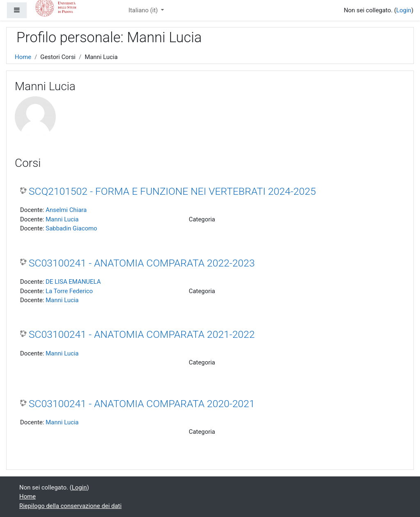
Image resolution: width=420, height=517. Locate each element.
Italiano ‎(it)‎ (144, 10)
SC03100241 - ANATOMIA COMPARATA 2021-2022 (142, 334)
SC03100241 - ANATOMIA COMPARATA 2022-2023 (142, 263)
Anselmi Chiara (66, 210)
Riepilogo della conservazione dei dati (70, 506)
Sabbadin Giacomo (71, 228)
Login (404, 10)
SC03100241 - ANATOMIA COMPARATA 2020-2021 (142, 404)
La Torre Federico (69, 291)
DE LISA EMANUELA (73, 282)
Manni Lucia (62, 219)
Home (23, 57)
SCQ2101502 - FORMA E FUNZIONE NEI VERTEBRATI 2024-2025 (172, 191)
